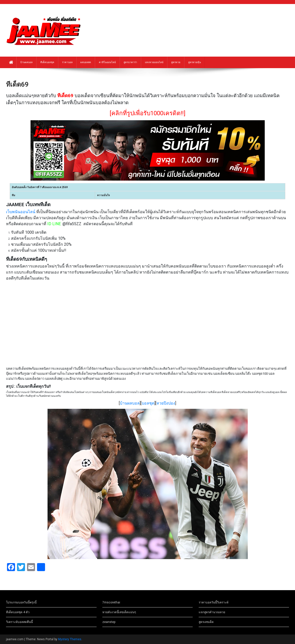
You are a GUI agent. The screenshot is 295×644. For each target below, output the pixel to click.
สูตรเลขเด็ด (206, 622)
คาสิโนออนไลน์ (107, 62)
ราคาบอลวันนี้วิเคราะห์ (214, 602)
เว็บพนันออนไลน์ (21, 212)
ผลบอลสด (86, 62)
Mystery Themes (70, 639)
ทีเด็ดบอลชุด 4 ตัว (18, 612)
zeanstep (109, 622)
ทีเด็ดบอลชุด (47, 62)
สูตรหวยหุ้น (195, 62)
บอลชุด (148, 403)
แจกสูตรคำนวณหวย (212, 612)
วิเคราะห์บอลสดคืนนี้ (19, 622)
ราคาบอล (67, 62)
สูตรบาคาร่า (130, 62)
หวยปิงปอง (166, 403)
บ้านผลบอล (26, 62)
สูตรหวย (176, 62)
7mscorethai (111, 602)
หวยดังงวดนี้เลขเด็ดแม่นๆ (119, 612)
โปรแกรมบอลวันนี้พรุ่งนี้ (21, 602)
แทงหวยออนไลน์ (154, 62)
